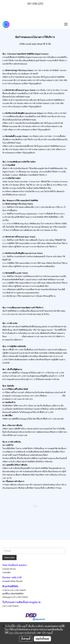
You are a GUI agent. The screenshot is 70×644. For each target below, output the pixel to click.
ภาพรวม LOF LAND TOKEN (14, 590)
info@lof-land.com (14, 337)
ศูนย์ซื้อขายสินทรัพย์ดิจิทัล (13, 594)
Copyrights (7, 572)
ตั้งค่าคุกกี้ (26, 639)
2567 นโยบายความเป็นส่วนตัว (23, 633)
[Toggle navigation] (66, 24)
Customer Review (9, 569)
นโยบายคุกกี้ (47, 633)
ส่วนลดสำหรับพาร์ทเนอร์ (12, 581)
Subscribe (9, 558)
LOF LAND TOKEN (10, 606)
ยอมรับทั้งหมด (42, 639)
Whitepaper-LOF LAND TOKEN (15, 597)
